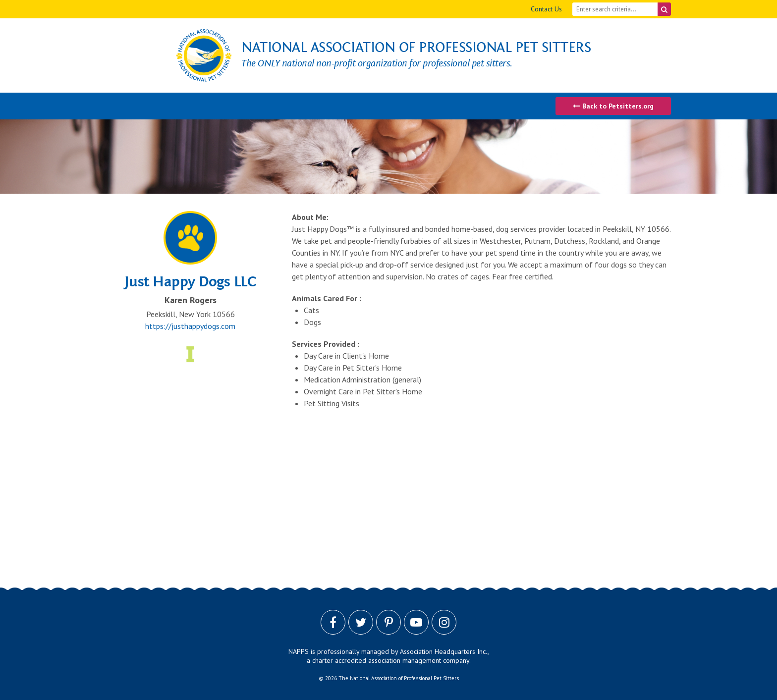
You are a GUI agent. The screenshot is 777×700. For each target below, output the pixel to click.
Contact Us (546, 9)
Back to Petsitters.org (613, 106)
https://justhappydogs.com (190, 326)
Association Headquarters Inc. (444, 651)
